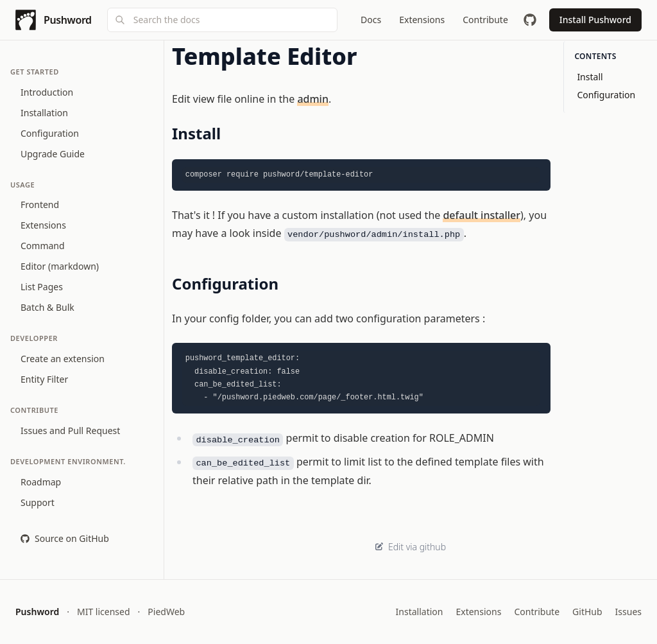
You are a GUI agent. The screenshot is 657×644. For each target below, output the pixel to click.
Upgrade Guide (53, 154)
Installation (44, 113)
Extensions (43, 225)
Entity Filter (44, 379)
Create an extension (63, 359)
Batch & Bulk (47, 307)
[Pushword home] (54, 20)
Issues (628, 612)
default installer (482, 215)
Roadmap (41, 482)
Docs (371, 20)
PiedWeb (166, 612)
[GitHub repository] (530, 20)
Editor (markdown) (60, 266)
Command (43, 246)
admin (313, 99)
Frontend (40, 205)
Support (38, 502)
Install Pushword (595, 20)
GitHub (587, 612)
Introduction (47, 92)
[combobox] (222, 20)
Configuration (50, 133)
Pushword (37, 612)
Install (590, 77)
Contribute (537, 612)
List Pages (42, 287)
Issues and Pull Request (70, 431)
